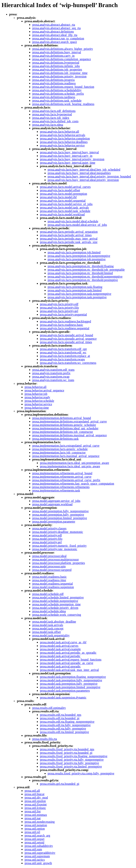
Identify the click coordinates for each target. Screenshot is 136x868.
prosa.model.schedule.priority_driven (55, 608)
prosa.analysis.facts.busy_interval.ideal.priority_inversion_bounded (89, 176)
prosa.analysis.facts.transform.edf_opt (63, 349)
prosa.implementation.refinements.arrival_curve (62, 477)
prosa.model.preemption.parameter (54, 522)
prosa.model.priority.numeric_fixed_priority (59, 546)
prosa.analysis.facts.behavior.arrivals (63, 135)
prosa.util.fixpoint (36, 804)
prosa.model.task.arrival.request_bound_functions (71, 660)
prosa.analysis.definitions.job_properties (57, 69)
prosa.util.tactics (35, 860)
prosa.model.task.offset (47, 632)
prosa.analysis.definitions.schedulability (57, 90)
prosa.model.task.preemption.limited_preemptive (70, 687)
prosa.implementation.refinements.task (56, 490)
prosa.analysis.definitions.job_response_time (60, 73)
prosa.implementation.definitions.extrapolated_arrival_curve (70, 421)
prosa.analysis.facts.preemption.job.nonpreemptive (79, 256)
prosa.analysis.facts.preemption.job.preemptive (77, 259)
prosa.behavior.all (36, 387)
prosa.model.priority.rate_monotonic (55, 549)
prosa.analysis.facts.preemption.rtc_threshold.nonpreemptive (85, 277)
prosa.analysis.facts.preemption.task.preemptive (77, 297)
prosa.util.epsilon (35, 801)
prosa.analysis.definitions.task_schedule (57, 101)
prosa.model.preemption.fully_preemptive (58, 515)
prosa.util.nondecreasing (40, 822)
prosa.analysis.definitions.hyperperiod (56, 63)
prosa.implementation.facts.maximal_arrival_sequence (66, 456)
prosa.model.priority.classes (49, 528)
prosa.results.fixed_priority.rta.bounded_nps (67, 749)
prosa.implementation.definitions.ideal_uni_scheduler (65, 428)
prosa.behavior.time (37, 408)
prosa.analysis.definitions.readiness (54, 83)
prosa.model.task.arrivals (48, 625)
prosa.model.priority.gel (47, 542)
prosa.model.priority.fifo (47, 539)
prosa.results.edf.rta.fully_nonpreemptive (65, 725)
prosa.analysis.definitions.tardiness (54, 97)
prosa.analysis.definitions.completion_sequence (62, 59)
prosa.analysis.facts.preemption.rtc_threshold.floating (81, 266)
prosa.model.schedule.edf (48, 594)
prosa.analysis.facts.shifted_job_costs (55, 121)
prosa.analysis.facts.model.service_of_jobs (66, 204)
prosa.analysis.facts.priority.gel (59, 311)
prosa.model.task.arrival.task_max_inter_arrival (69, 670)
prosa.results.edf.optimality (49, 708)
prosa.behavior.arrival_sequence (44, 390)
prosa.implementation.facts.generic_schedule (60, 449)
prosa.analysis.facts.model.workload (62, 214)
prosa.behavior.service (38, 404)
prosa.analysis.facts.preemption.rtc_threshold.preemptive (83, 280)
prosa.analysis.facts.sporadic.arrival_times (66, 342)
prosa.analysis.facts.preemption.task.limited (75, 290)
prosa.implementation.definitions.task (55, 439)
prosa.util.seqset (34, 839)
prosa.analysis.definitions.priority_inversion (59, 76)
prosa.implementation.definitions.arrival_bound (62, 418)
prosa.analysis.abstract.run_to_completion (58, 38)
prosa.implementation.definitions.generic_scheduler (64, 425)
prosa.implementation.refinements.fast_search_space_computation (73, 484)
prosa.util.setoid (34, 842)
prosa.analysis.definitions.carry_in (53, 56)
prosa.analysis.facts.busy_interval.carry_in (66, 156)
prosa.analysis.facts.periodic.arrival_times (66, 235)
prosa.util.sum (33, 849)
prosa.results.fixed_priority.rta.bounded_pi (66, 753)
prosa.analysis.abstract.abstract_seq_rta (56, 28)
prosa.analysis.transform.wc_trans (53, 380)
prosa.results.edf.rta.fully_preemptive (63, 729)
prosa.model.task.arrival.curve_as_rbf (63, 642)
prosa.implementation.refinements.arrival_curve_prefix (66, 480)
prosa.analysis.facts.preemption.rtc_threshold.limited (80, 273)
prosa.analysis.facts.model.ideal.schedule (73, 221)
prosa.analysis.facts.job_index (51, 118)
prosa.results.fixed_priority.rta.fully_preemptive (69, 763)
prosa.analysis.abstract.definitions (53, 32)
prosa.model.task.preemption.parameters (65, 691)
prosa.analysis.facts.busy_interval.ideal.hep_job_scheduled (84, 170)
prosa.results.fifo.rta (45, 739)
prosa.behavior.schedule (39, 401)
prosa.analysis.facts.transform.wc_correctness (68, 363)
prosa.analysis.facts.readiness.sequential (65, 328)
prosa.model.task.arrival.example (60, 649)
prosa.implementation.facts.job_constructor (59, 452)
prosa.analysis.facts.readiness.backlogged (66, 321)
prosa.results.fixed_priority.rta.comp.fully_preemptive (81, 773)
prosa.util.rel (32, 832)
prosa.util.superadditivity (40, 853)
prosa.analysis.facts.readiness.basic (62, 325)
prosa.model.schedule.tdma (49, 611)
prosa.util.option (35, 829)
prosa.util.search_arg (37, 836)
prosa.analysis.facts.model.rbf (58, 197)
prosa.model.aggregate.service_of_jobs (56, 501)
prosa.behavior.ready (37, 397)
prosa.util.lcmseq (35, 808)
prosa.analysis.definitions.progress (53, 80)
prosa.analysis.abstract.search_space (55, 42)
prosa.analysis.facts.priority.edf (59, 304)
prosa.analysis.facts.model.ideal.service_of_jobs (77, 225)
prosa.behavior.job (36, 394)
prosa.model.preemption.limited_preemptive (60, 518)
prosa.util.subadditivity (39, 846)
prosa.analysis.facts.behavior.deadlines (64, 142)
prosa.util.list (33, 811)
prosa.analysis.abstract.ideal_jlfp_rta (55, 35)
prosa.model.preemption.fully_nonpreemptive (61, 511)
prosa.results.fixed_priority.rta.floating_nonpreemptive (74, 756)
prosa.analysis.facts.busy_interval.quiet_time (68, 163)
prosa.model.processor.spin (49, 566)
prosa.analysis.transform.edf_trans (53, 370)
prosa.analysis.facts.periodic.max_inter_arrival (69, 239)
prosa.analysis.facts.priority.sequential (63, 314)
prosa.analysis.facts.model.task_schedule (65, 211)
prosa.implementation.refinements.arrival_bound (62, 473)
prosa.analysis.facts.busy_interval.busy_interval (69, 152)
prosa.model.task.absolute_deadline (54, 622)
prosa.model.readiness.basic (49, 577)
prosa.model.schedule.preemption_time (56, 604)
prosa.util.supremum (37, 856)
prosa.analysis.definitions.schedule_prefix (58, 94)
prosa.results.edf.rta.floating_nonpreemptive (67, 722)
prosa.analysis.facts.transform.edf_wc (63, 352)
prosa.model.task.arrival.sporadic (60, 666)
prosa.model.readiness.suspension (53, 587)
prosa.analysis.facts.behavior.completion (65, 139)
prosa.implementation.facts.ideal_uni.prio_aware (70, 466)
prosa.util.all (32, 791)
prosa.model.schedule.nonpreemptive (55, 601)
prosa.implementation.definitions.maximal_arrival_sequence (70, 435)
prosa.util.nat (33, 818)
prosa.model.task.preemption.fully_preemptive (69, 684)
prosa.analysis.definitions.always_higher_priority (63, 49)
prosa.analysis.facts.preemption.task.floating (75, 287)
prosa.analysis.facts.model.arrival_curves (65, 187)
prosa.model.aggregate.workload (52, 504)
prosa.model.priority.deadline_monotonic (58, 532)
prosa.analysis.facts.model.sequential (63, 201)
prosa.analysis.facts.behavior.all (60, 132)
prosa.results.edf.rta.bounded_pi (60, 718)
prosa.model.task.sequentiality (51, 635)
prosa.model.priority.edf (47, 535)
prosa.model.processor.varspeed (52, 570)
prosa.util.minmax (36, 815)
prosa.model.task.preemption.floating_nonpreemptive (73, 677)
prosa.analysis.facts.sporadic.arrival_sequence (68, 339)
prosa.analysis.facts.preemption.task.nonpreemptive (79, 294)
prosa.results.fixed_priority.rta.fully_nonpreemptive (72, 760)
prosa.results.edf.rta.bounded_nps (61, 715)
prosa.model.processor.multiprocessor (56, 559)
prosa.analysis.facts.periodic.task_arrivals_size (69, 242)
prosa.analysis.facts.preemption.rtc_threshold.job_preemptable (86, 270)
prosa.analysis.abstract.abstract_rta (54, 25)
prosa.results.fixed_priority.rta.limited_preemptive (71, 766)
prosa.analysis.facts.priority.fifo (59, 308)
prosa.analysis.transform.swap (51, 377)
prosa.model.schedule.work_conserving (57, 615)
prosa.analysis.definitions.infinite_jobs (56, 66)
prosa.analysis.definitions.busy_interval (57, 52)
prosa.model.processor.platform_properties (59, 563)
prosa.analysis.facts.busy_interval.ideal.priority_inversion (83, 180)
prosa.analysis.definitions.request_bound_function (63, 87)
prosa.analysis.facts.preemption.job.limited (74, 252)
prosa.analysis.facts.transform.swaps (62, 359)
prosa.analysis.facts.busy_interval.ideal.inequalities (79, 173)
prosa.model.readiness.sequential (53, 584)
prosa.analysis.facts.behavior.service (62, 145)
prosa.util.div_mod (36, 798)
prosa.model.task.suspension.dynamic (63, 697)
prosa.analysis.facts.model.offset (60, 190)
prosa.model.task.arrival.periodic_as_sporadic (68, 653)
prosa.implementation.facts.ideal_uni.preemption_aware (75, 463)
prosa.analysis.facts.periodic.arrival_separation (69, 232)
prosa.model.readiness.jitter (49, 580)
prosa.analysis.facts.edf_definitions (54, 111)
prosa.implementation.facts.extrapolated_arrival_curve (66, 446)
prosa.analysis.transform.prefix (51, 373)
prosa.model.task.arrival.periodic (60, 656)
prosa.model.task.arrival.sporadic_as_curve (67, 663)
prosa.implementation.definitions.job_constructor (63, 432)
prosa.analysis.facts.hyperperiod (52, 114)
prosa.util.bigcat (34, 794)
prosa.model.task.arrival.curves (59, 646)
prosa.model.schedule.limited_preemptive (58, 597)
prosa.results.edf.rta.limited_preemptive (64, 732)
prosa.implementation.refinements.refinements (61, 487)
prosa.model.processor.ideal (49, 556)
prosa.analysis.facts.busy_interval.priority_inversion (72, 159)
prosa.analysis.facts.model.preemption (63, 194)
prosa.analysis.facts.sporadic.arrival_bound (66, 335)
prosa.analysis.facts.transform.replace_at (65, 356)
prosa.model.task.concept (48, 628)
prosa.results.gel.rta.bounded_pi (60, 784)
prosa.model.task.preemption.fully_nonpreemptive (71, 680)
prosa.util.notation (36, 825)
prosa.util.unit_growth (38, 863)
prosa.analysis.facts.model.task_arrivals (64, 208)
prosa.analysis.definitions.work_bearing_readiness (63, 104)
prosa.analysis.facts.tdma (48, 125)
